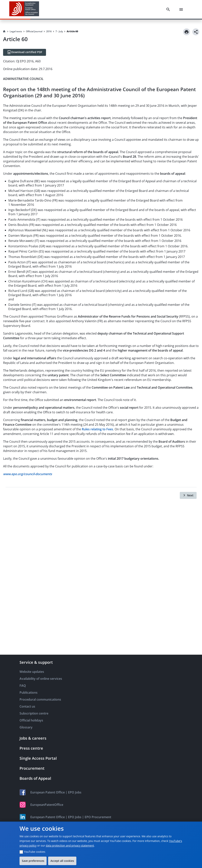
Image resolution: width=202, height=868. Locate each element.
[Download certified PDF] (25, 52)
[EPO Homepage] (24, 9)
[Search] (169, 9)
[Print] (187, 32)
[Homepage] (4, 31)
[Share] (196, 32)
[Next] (188, 495)
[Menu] (182, 9)
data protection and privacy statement (70, 846)
